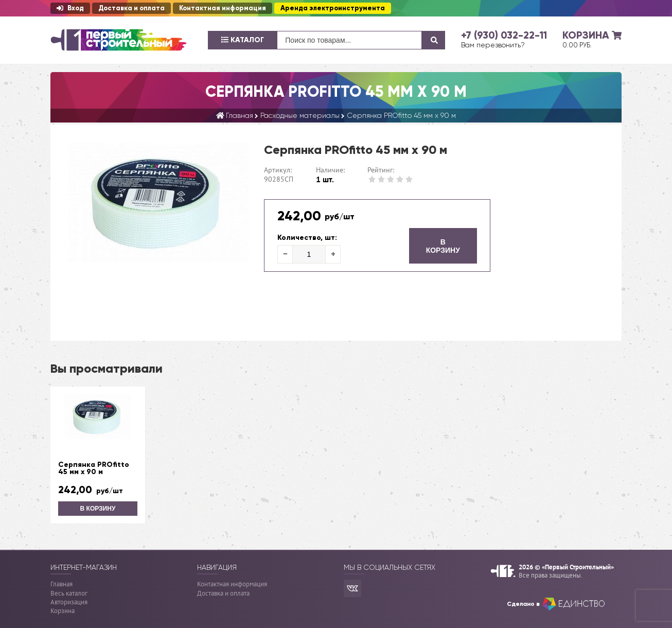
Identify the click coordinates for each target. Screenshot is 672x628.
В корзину (443, 246)
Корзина (63, 611)
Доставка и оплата (131, 8)
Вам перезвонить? (493, 45)
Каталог (243, 40)
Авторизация (69, 602)
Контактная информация (223, 8)
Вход (70, 8)
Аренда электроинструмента (333, 8)
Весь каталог (69, 593)
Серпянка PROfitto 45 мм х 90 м (94, 468)
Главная (61, 584)
